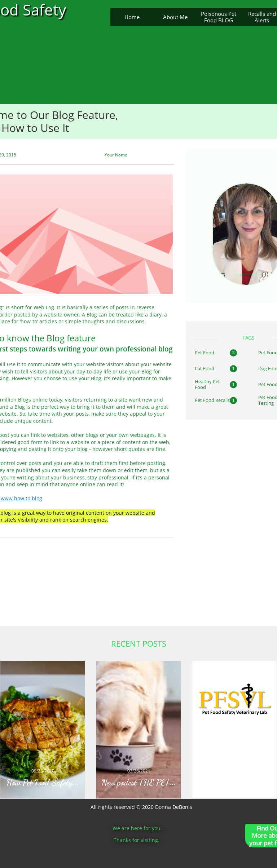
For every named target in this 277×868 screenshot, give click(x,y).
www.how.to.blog (21, 498)
